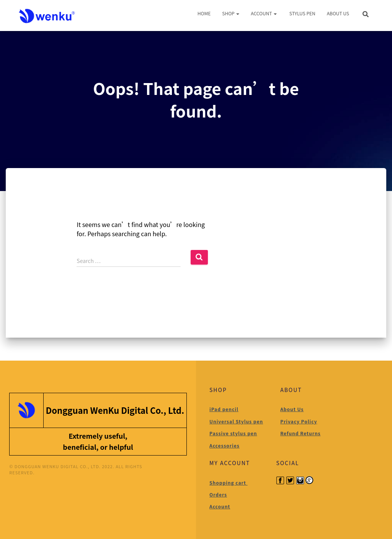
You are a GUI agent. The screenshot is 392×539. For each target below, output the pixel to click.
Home (204, 13)
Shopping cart (229, 483)
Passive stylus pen (233, 433)
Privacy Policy (299, 421)
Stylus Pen (302, 13)
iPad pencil (224, 409)
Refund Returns (300, 433)
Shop (231, 13)
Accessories (225, 445)
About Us (338, 13)
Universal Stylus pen (236, 421)
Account (264, 13)
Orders (218, 494)
